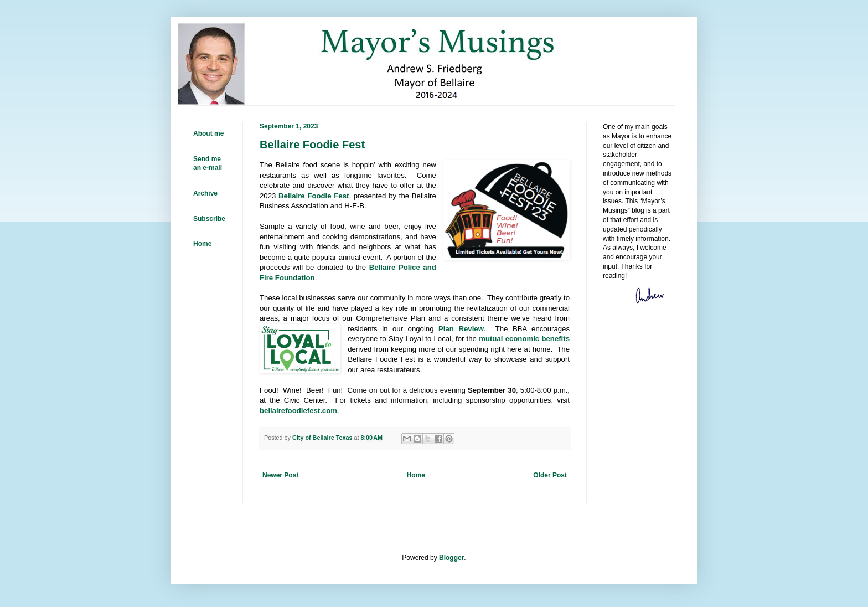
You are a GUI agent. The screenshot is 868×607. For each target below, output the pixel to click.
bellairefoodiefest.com (298, 411)
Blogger (451, 558)
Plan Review (461, 329)
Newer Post (280, 475)
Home (416, 475)
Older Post (550, 475)
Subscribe (209, 219)
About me (208, 133)
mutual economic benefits (524, 339)
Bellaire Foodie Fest (314, 196)
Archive (205, 193)
